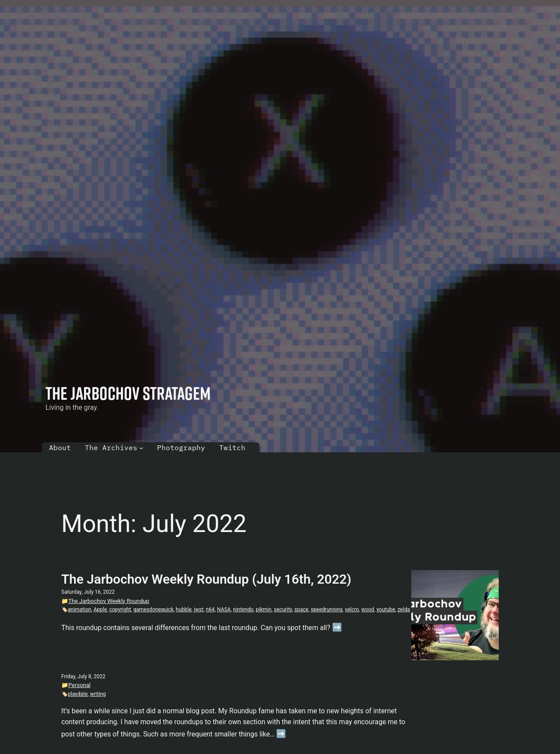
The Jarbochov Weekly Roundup (109, 601)
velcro (352, 610)
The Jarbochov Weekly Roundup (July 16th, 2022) (206, 579)
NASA (224, 610)
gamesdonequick (154, 610)
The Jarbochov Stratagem (128, 393)
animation (79, 610)
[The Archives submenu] (141, 448)
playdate (78, 694)
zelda (404, 610)
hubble (184, 610)
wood (368, 610)
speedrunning (327, 610)
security (283, 610)
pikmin (264, 610)
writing (98, 694)
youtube (386, 610)
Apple (100, 610)
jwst (199, 610)
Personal (79, 685)
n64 (210, 610)
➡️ (337, 627)
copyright (120, 610)
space (301, 610)
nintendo (243, 610)
